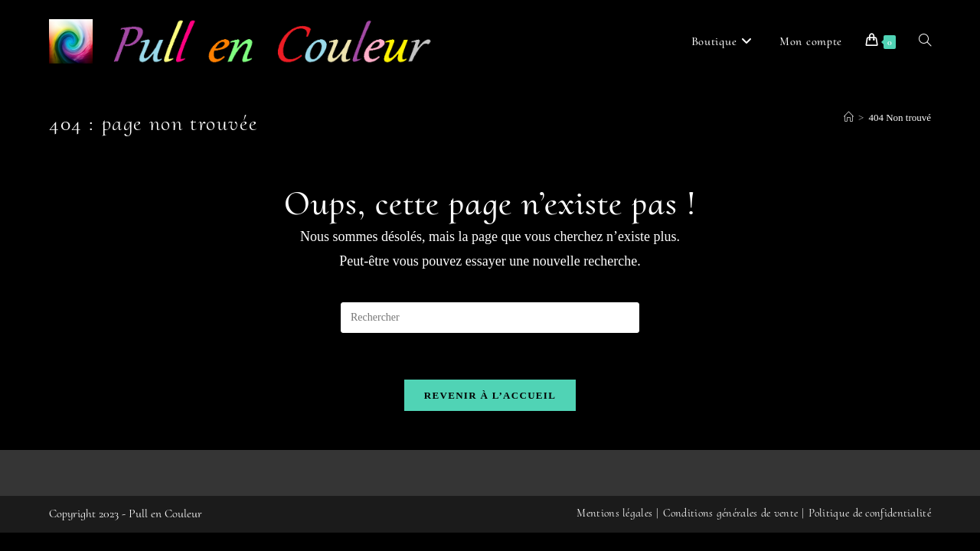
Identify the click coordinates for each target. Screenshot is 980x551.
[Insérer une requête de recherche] (490, 318)
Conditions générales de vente (731, 531)
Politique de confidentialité (870, 531)
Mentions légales (614, 531)
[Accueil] (849, 117)
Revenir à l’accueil (490, 395)
